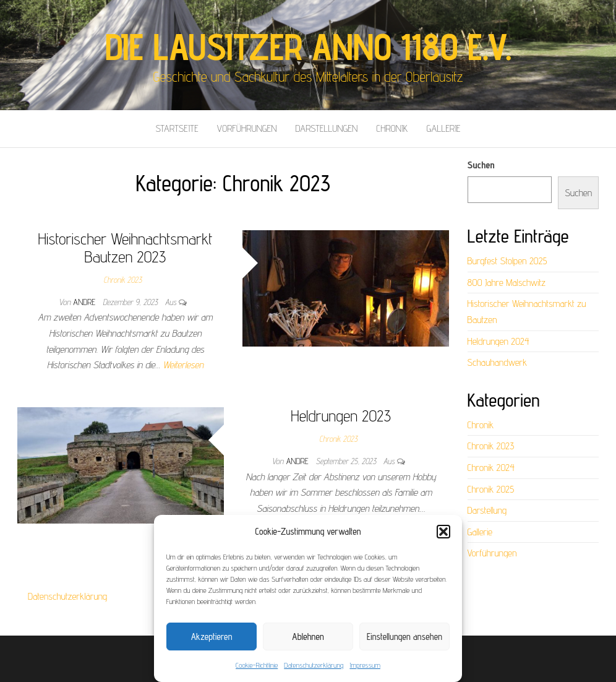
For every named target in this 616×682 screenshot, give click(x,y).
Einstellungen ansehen (404, 637)
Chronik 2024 (491, 468)
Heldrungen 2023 (341, 416)
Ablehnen (308, 637)
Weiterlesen (183, 365)
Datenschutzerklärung (314, 665)
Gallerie (443, 128)
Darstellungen (327, 128)
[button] (443, 532)
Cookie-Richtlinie (257, 665)
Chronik (392, 128)
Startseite (177, 128)
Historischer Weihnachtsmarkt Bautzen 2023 (126, 248)
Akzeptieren (212, 637)
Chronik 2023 (123, 280)
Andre (85, 302)
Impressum (365, 665)
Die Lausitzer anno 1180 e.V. (308, 46)
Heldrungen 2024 (498, 341)
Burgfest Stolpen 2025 (507, 261)
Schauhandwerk (498, 362)
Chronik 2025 (491, 489)
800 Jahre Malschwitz (507, 283)
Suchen (481, 165)
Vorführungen (247, 128)
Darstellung (487, 510)
